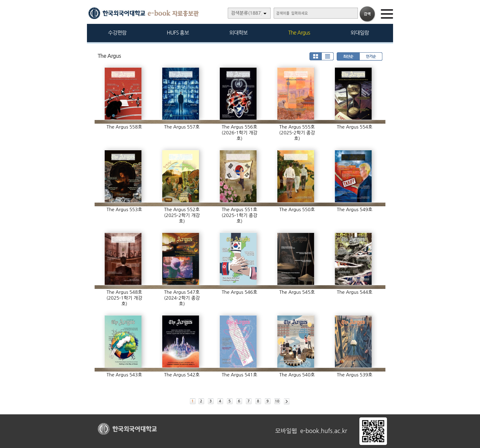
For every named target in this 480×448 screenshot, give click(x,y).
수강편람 (117, 33)
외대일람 (360, 33)
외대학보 (238, 33)
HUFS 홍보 (178, 33)
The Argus (299, 33)
